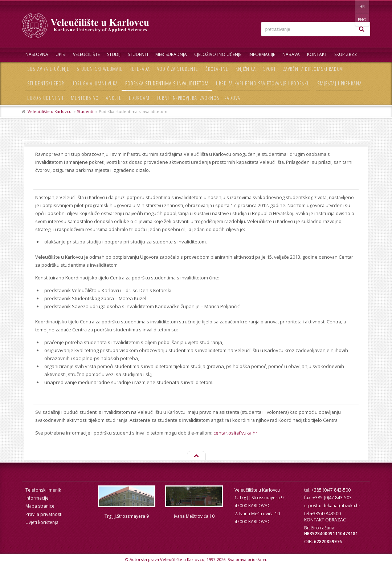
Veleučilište (86, 54)
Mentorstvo (85, 98)
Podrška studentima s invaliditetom (167, 83)
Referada (140, 69)
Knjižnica (246, 69)
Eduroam (139, 98)
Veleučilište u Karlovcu (50, 111)
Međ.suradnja (171, 54)
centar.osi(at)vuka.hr (235, 433)
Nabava (291, 54)
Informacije (262, 54)
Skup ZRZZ (346, 54)
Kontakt (317, 54)
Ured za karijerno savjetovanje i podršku (263, 83)
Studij (114, 54)
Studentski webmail (99, 69)
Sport (269, 69)
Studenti (138, 54)
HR (348, 6)
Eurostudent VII (45, 98)
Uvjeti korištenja (42, 522)
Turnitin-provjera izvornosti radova (199, 98)
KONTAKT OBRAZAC (325, 520)
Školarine (217, 69)
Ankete (114, 98)
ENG (363, 6)
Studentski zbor (46, 83)
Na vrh (196, 456)
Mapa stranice (40, 506)
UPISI (61, 54)
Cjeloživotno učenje (218, 54)
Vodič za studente (178, 69)
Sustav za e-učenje (48, 69)
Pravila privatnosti (44, 514)
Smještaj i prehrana (340, 83)
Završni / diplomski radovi (313, 69)
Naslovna (37, 54)
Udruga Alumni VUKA (95, 83)
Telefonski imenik (43, 490)
